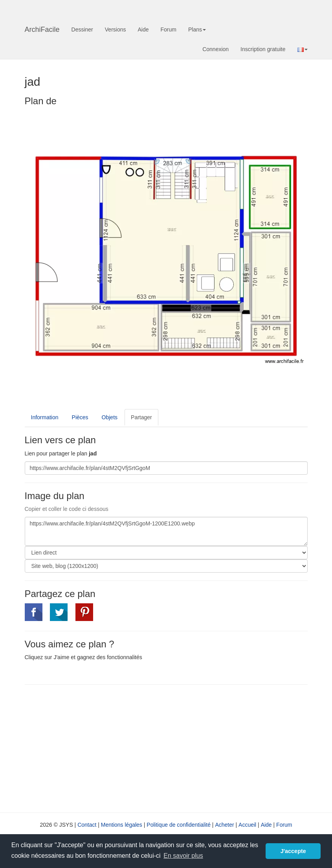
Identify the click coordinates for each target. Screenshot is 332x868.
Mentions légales (122, 825)
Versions (116, 29)
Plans (197, 29)
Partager (141, 417)
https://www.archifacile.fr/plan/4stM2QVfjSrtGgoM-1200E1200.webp (166, 531)
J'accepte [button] (293, 851)
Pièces (80, 417)
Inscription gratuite (263, 49)
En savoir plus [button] (183, 856)
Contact (87, 825)
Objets (110, 417)
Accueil (247, 825)
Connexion (216, 49)
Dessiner (82, 29)
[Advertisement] (91, 748)
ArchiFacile (42, 29)
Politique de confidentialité (179, 825)
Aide (143, 29)
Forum (169, 29)
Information (45, 417)
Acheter (224, 825)
